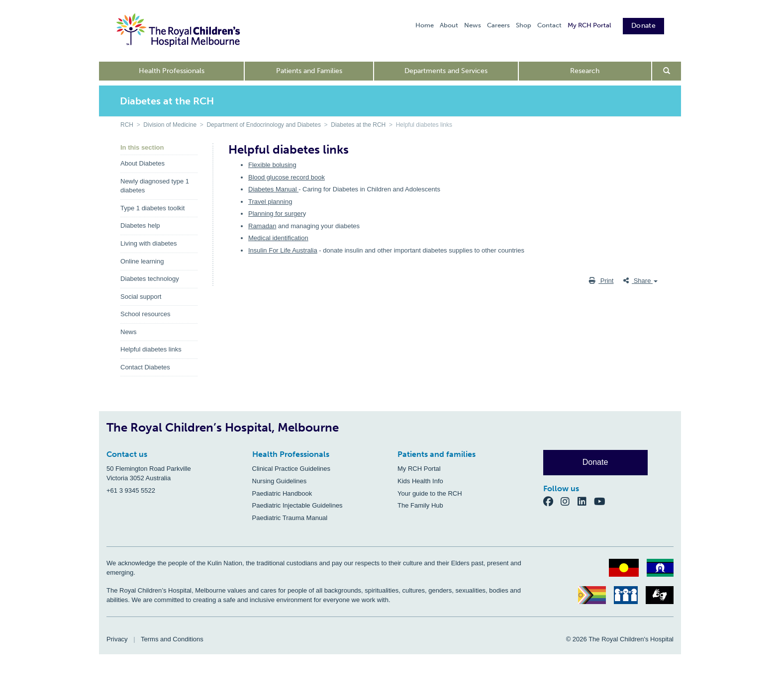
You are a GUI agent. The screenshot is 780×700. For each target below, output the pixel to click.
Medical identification (278, 238)
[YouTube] (603, 501)
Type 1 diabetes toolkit (152, 208)
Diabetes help (140, 225)
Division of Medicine (170, 125)
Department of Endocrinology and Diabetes (263, 125)
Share (640, 281)
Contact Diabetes (145, 367)
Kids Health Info (420, 481)
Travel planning (270, 202)
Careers (498, 25)
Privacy (117, 639)
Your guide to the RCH (430, 493)
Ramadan (262, 226)
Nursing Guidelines (280, 481)
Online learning (142, 261)
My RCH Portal (589, 25)
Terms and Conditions (172, 639)
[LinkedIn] (586, 501)
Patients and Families (309, 71)
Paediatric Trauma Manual (290, 518)
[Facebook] (552, 501)
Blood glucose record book (287, 177)
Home (425, 25)
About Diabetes (143, 163)
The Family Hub (420, 505)
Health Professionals (172, 71)
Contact (549, 25)
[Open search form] (667, 71)
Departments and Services (446, 71)
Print (601, 281)
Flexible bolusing (272, 165)
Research (585, 71)
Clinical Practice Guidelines (292, 469)
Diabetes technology (150, 279)
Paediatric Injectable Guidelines (297, 505)
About (449, 25)
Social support (141, 297)
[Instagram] (569, 501)
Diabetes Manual (273, 189)
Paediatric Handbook (282, 493)
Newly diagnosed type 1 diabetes (155, 186)
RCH (127, 125)
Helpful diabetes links (151, 349)
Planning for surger (276, 214)
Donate (643, 26)
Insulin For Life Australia (283, 250)
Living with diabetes (148, 243)
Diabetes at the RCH (358, 125)
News (473, 25)
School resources (145, 314)
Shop (524, 25)
